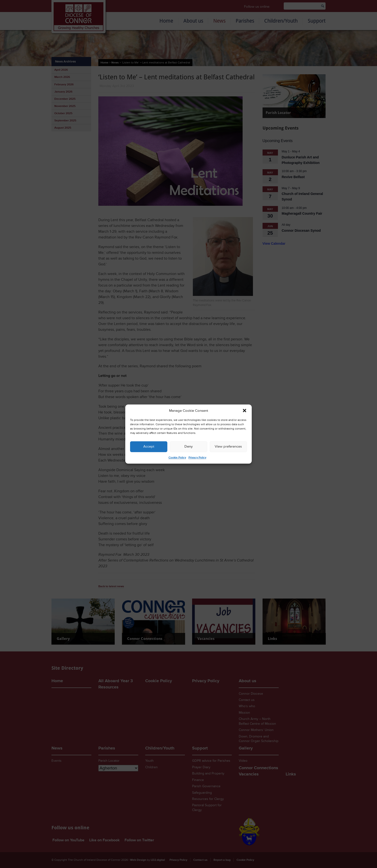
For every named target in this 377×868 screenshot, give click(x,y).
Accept (149, 446)
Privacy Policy (197, 458)
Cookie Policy (177, 458)
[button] (245, 411)
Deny (188, 446)
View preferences (228, 446)
